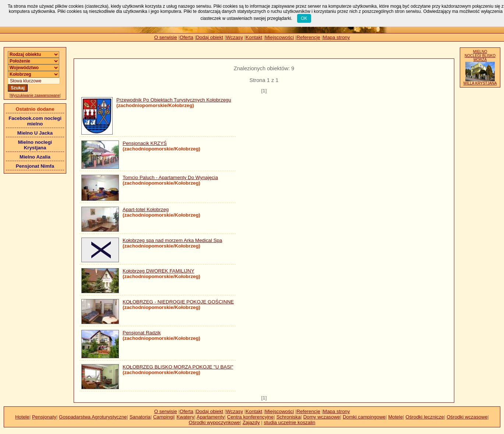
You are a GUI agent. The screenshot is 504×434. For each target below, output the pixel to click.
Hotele (22, 417)
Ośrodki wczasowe (467, 417)
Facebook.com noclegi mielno (35, 121)
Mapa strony (336, 37)
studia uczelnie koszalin (289, 422)
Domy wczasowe (322, 417)
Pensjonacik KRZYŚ (145, 143)
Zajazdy (251, 422)
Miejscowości (280, 37)
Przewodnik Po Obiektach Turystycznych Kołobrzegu (174, 100)
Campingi (163, 417)
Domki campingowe (364, 417)
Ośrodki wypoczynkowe (214, 422)
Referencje (308, 37)
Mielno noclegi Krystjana (35, 145)
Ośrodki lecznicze (425, 417)
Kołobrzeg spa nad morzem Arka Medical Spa (172, 240)
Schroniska (289, 417)
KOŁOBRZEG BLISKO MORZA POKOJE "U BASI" (178, 367)
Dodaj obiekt (209, 37)
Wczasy (235, 37)
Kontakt (254, 37)
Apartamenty (211, 417)
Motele (395, 417)
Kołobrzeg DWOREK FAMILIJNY (158, 271)
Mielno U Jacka (35, 133)
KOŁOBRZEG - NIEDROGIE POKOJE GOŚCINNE (178, 302)
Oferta (186, 37)
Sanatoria (140, 417)
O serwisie (166, 37)
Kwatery (185, 417)
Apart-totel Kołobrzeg (146, 209)
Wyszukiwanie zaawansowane (35, 95)
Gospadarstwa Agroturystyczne (93, 417)
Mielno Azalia (35, 157)
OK (304, 18)
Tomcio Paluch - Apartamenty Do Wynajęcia (170, 177)
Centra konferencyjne (251, 417)
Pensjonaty (44, 417)
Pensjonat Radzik (142, 333)
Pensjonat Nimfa (35, 166)
